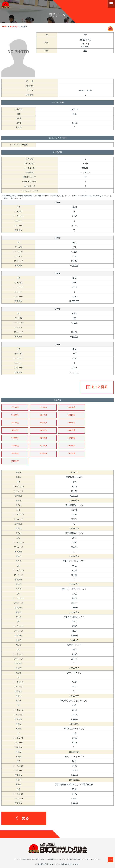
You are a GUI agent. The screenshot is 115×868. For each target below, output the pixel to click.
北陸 (85, 51)
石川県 (75, 123)
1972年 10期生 (86, 90)
